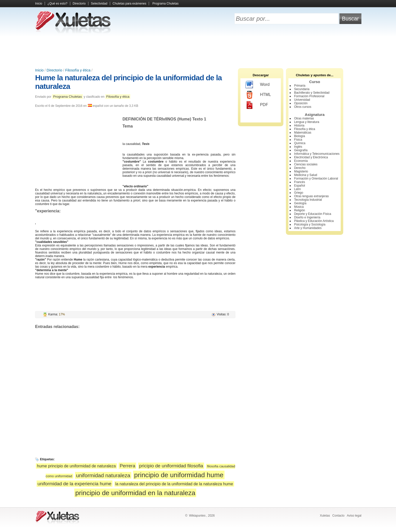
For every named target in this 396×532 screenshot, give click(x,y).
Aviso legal (354, 516)
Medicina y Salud (305, 175)
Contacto (338, 516)
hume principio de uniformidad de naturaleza (76, 466)
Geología (300, 203)
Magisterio (301, 171)
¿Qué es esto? (57, 4)
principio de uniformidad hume (179, 475)
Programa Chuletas (166, 4)
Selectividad (99, 4)
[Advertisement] (198, 50)
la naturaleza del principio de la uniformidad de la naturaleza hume (174, 484)
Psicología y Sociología (310, 224)
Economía (301, 161)
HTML (258, 95)
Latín (297, 189)
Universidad (302, 100)
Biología (299, 136)
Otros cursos (303, 107)
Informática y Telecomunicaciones (317, 154)
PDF (257, 105)
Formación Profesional (309, 96)
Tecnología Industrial (308, 200)
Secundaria (302, 89)
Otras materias (304, 118)
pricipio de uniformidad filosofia (171, 466)
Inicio (39, 4)
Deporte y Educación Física (313, 214)
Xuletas (325, 516)
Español (299, 186)
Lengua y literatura (306, 122)
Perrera (128, 466)
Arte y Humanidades (308, 228)
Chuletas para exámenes (129, 4)
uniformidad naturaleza (103, 475)
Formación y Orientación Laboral (316, 179)
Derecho (300, 168)
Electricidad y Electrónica (311, 157)
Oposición (301, 103)
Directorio (79, 4)
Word (257, 85)
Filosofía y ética (78, 70)
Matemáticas (303, 133)
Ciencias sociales (306, 164)
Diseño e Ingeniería (307, 217)
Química (300, 143)
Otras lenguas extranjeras (311, 196)
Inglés (298, 147)
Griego (299, 193)
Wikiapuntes (197, 516)
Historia (299, 125)
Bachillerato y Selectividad (312, 93)
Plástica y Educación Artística (314, 221)
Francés (299, 182)
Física (298, 140)
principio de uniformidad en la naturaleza (135, 493)
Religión (299, 210)
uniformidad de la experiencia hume (75, 484)
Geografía (301, 150)
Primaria (300, 86)
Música (299, 207)
